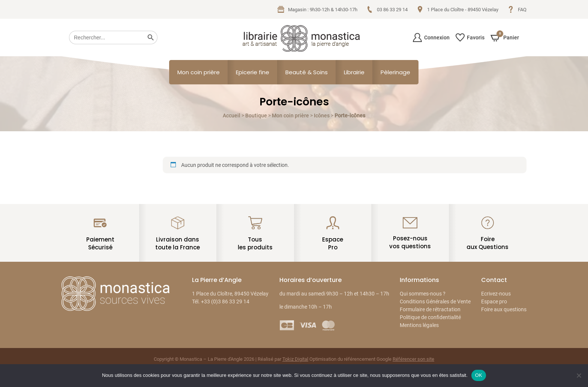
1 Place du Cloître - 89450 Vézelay (457, 9)
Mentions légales (419, 325)
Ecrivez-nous (496, 294)
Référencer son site (413, 359)
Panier (505, 37)
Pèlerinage (395, 72)
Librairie (354, 72)
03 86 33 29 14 (387, 9)
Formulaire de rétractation (430, 309)
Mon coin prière (199, 72)
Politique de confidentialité (430, 317)
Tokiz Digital (295, 359)
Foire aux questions (504, 309)
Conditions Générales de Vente (435, 301)
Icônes (322, 115)
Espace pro (494, 301)
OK (479, 375)
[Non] (579, 375)
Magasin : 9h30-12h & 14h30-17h (317, 9)
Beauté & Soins (307, 72)
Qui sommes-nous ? (423, 294)
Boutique (256, 115)
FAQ (517, 9)
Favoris (470, 37)
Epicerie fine (253, 72)
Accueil (232, 115)
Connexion (431, 37)
